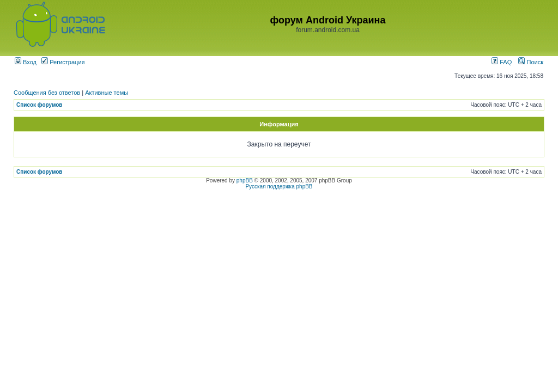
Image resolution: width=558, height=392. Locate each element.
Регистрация (63, 62)
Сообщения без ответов (47, 93)
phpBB (245, 180)
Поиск (531, 62)
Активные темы (107, 93)
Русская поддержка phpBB (279, 186)
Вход (26, 62)
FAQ (502, 62)
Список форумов (40, 105)
